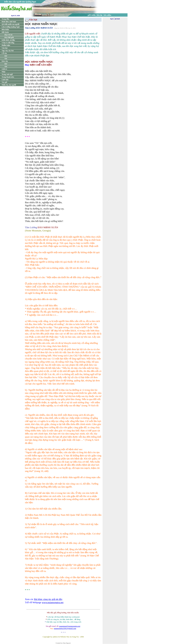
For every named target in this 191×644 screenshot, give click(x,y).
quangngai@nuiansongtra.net (70, 626)
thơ (6, 56)
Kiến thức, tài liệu (8, 40)
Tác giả (4, 82)
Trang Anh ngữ (7, 74)
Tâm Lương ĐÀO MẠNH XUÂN (39, 28)
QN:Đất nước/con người (10, 24)
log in (112, 19)
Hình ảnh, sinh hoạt (9, 22)
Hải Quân (5, 32)
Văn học (5, 48)
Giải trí (4, 69)
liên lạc (100, 15)
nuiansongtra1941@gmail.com (65, 628)
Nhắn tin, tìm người (9, 85)
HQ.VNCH (8, 35)
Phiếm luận (6, 45)
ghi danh (117, 19)
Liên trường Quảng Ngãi (11, 27)
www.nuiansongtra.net (53, 602)
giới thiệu (92, 15)
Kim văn (5, 61)
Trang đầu (5, 19)
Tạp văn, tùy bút (8, 51)
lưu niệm (108, 15)
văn (6, 59)
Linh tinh (5, 80)
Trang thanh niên (8, 77)
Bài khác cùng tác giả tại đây (48, 599)
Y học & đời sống (8, 43)
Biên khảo (5, 30)
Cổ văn (4, 53)
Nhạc (4, 72)
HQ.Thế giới (9, 37)
